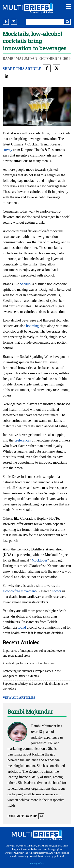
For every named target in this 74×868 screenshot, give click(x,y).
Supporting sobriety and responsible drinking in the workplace (35, 686)
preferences (23, 440)
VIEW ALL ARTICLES (19, 698)
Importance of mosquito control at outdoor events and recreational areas (34, 653)
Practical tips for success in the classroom (29, 663)
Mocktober (39, 560)
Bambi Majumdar (20, 59)
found (22, 627)
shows (57, 591)
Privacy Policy (37, 863)
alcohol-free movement (19, 591)
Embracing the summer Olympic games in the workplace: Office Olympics (32, 673)
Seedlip (25, 284)
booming (32, 326)
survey (7, 150)
